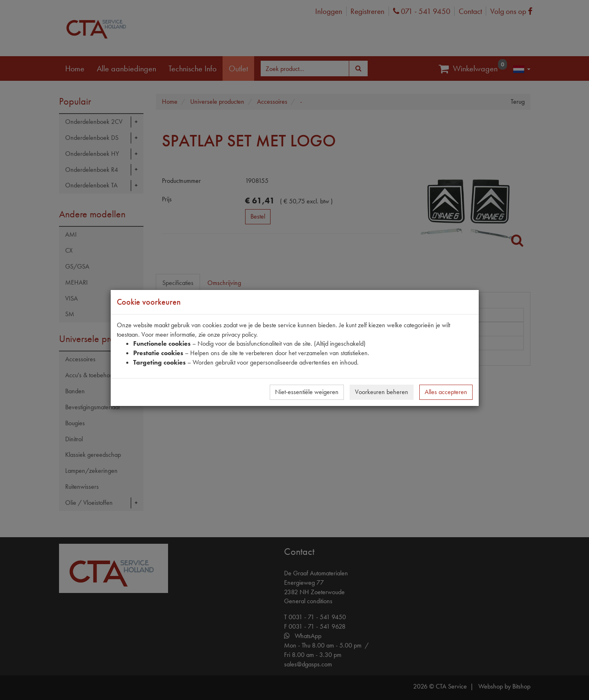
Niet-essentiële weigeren (307, 392)
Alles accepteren (446, 392)
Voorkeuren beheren (382, 392)
